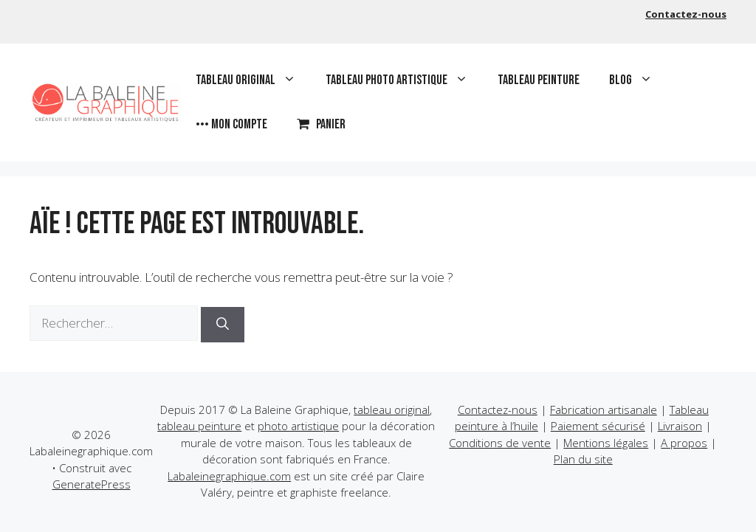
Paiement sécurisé (598, 426)
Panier (321, 124)
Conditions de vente (500, 443)
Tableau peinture (539, 80)
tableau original (392, 410)
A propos (684, 443)
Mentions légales (606, 443)
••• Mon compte (231, 124)
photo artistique (298, 426)
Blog (638, 80)
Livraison (680, 426)
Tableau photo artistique (404, 80)
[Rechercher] (223, 325)
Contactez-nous (686, 14)
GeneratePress (92, 484)
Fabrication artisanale (604, 410)
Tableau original (253, 80)
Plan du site (583, 459)
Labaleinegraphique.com (229, 476)
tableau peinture (199, 426)
